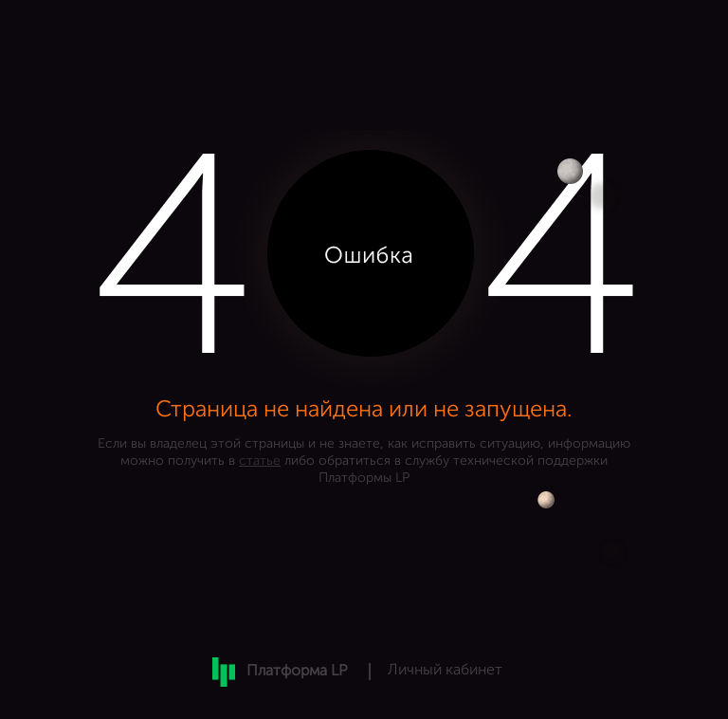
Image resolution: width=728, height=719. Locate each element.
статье (260, 461)
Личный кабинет (445, 671)
